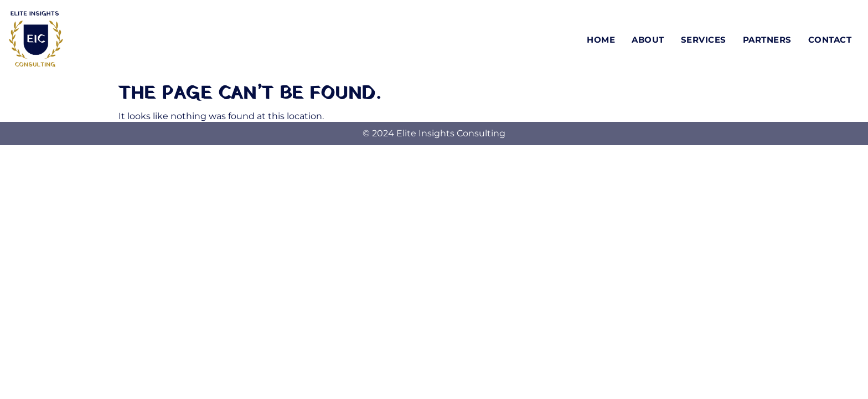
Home (601, 40)
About (648, 40)
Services (704, 40)
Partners (767, 40)
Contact (830, 40)
